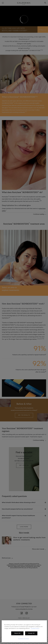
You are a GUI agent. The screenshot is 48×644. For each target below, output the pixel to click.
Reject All (17, 633)
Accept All (31, 633)
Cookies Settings (24, 639)
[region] (24, 631)
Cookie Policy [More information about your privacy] (35, 628)
